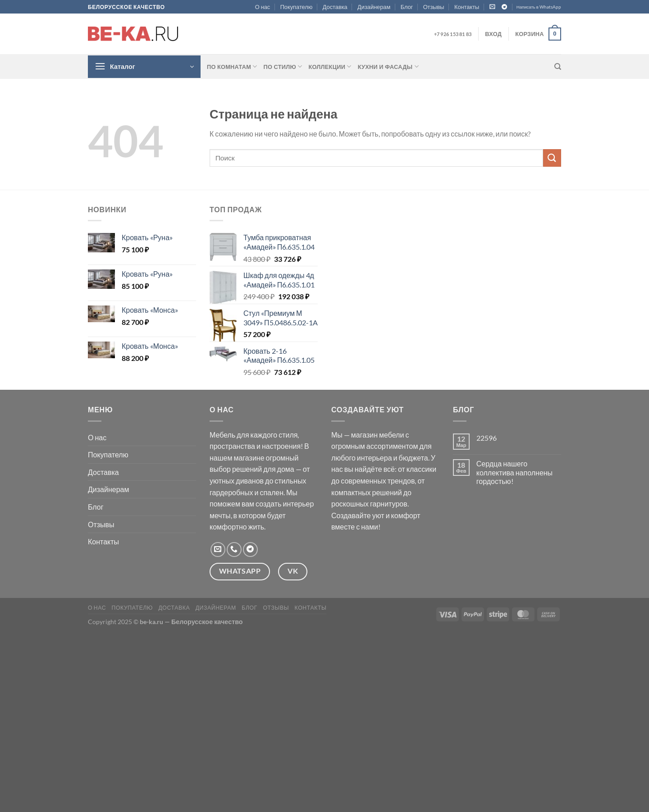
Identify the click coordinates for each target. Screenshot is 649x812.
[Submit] (552, 158)
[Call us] (234, 550)
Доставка (335, 7)
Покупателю (297, 7)
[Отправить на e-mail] (218, 550)
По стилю (283, 66)
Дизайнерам (374, 7)
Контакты (467, 7)
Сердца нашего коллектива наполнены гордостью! (514, 472)
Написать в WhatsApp (539, 7)
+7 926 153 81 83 (453, 34)
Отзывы (434, 7)
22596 (487, 438)
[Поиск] (558, 67)
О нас (263, 7)
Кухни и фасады (388, 66)
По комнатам (232, 66)
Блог (407, 7)
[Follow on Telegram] (504, 7)
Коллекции (330, 66)
